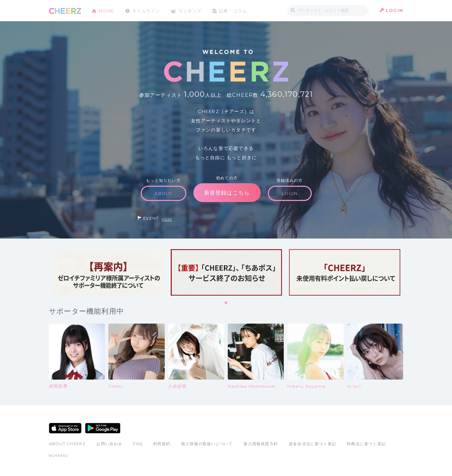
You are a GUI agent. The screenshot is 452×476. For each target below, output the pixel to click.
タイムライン (146, 10)
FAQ (138, 444)
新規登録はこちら (227, 193)
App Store (65, 428)
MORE (167, 219)
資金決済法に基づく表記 (312, 444)
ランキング (191, 10)
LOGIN (394, 10)
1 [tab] (226, 303)
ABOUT (163, 193)
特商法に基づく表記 (366, 444)
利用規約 (162, 444)
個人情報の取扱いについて (207, 444)
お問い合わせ (109, 444)
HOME (107, 10)
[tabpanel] (108, 272)
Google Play (103, 428)
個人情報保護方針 (261, 444)
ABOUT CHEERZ (67, 444)
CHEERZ (65, 11)
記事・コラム (234, 10)
